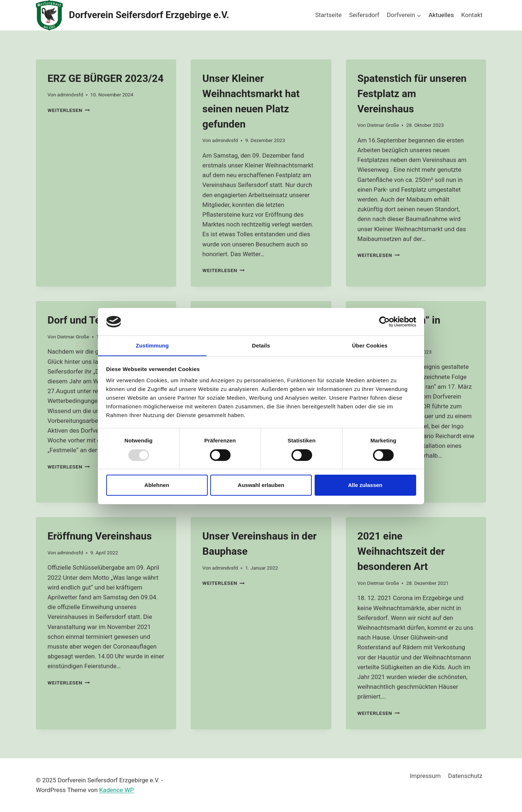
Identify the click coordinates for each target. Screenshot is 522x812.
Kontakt (472, 15)
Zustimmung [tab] (152, 345)
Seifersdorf (364, 15)
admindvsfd (70, 95)
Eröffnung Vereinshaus (100, 536)
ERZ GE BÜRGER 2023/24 (105, 78)
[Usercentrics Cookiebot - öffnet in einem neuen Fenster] (384, 321)
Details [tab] (261, 345)
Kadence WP (117, 790)
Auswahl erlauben (261, 485)
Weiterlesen (69, 110)
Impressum (425, 776)
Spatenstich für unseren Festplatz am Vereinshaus (412, 94)
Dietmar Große (383, 125)
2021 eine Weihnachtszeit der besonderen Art (401, 551)
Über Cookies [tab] (370, 345)
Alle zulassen (365, 485)
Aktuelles (441, 15)
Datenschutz (465, 776)
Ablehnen (157, 485)
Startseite (328, 15)
